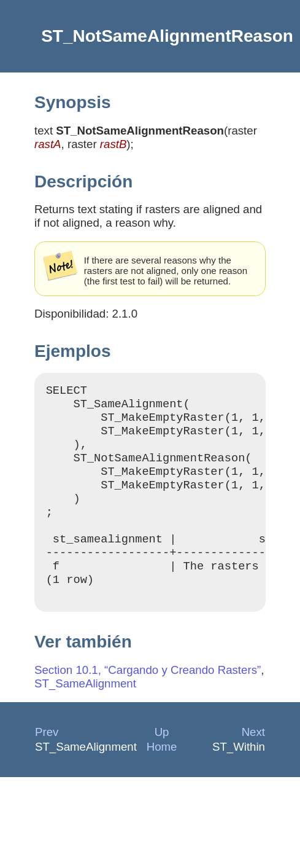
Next (253, 761)
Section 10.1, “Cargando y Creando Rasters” (148, 699)
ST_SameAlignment (85, 713)
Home (162, 776)
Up (162, 761)
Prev (47, 761)
